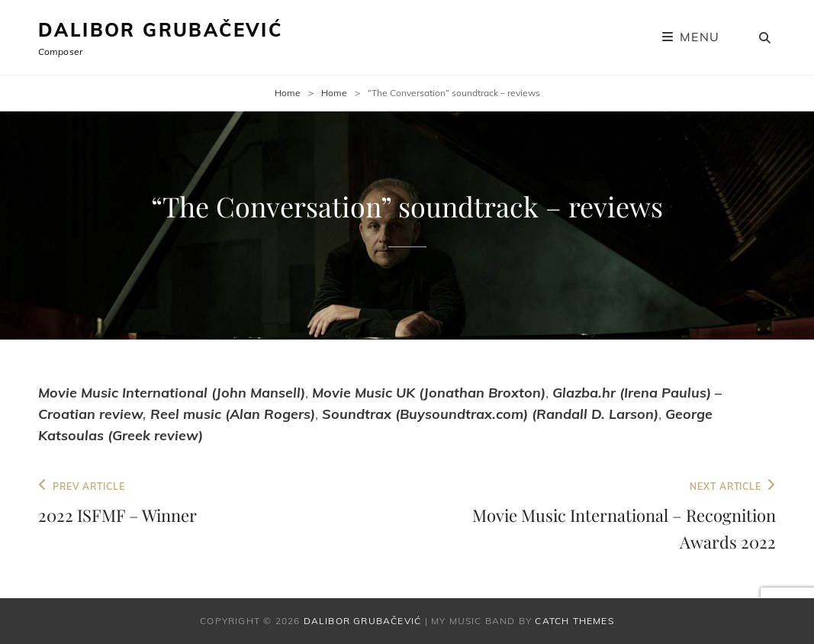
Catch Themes (574, 621)
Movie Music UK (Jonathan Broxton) (429, 393)
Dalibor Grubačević (160, 30)
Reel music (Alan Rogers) (233, 414)
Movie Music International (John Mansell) (172, 393)
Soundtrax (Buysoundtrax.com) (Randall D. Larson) (490, 414)
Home (288, 93)
